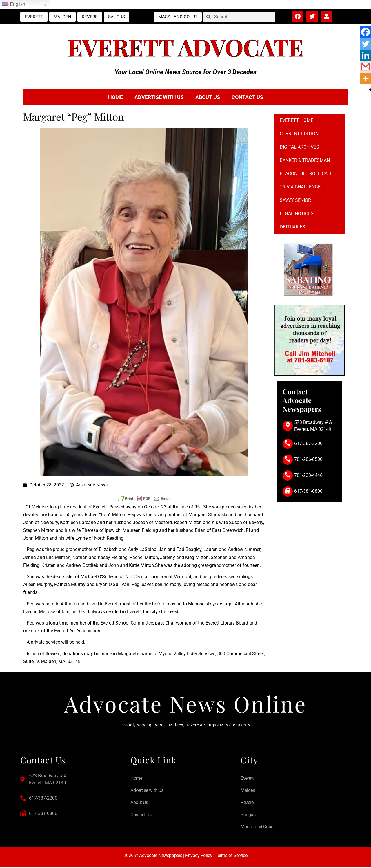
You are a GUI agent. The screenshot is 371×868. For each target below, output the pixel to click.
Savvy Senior (295, 200)
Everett (34, 17)
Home (116, 97)
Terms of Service (231, 856)
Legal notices (297, 214)
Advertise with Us (159, 97)
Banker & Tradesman (305, 160)
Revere (90, 17)
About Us (208, 97)
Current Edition (299, 134)
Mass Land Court (178, 17)
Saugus (117, 17)
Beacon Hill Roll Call (306, 174)
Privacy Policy (199, 856)
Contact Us (247, 97)
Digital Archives (299, 147)
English (13, 5)
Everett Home (297, 120)
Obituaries (292, 227)
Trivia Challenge (300, 187)
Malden (62, 17)
